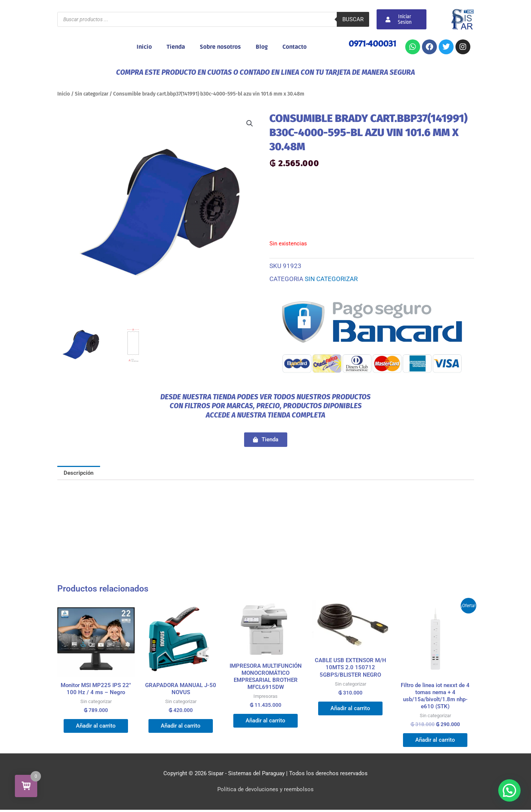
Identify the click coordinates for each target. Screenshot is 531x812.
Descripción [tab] (79, 473)
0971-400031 (372, 43)
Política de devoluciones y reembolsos (265, 792)
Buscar (353, 19)
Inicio (144, 47)
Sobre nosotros (220, 47)
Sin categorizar (93, 94)
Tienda (176, 47)
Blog (262, 47)
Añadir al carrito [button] (96, 727)
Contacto (295, 47)
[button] (250, 123)
